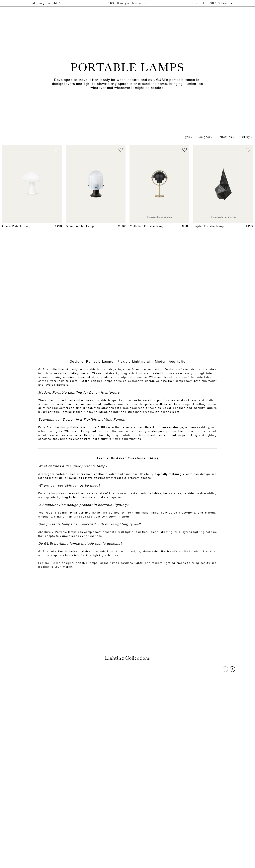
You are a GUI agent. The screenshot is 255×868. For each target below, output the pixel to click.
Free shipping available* (42, 3)
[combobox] (184, 137)
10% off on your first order (127, 3)
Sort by (246, 137)
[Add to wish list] (57, 150)
